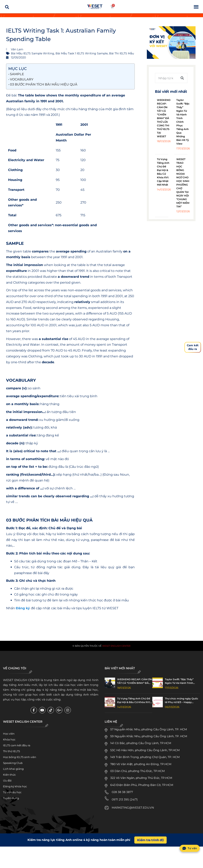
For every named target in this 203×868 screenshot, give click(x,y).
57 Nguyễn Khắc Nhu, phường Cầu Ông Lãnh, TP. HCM (149, 729)
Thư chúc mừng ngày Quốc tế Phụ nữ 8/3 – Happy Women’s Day (181, 701)
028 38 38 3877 (122, 792)
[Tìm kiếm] (182, 78)
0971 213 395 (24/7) (125, 799)
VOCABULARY (22, 79)
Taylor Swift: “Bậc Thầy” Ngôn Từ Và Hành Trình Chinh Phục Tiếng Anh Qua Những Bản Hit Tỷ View (183, 122)
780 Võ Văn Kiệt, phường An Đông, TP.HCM (141, 764)
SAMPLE (17, 74)
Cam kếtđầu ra (193, 347)
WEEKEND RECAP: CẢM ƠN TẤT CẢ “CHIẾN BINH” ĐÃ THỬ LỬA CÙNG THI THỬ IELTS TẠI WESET (164, 118)
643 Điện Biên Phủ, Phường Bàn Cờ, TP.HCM (142, 785)
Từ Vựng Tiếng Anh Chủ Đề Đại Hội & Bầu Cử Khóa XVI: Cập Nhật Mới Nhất (134, 701)
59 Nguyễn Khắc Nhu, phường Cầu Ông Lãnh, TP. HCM (149, 736)
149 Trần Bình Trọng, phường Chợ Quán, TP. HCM (145, 757)
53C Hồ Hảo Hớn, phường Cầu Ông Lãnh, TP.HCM (145, 750)
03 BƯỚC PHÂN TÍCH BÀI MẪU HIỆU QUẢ (44, 84)
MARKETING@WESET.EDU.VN (133, 808)
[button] (196, 7)
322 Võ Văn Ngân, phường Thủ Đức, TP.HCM (141, 778)
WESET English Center (116, 646)
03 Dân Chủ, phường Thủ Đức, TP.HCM (137, 771)
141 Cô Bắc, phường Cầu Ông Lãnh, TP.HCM (141, 743)
